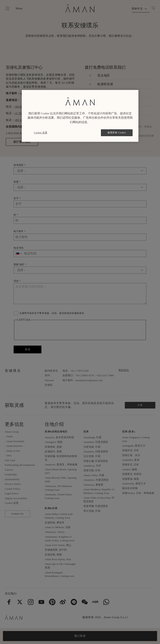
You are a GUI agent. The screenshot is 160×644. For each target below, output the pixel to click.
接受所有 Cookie (117, 133)
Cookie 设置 (41, 133)
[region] (80, 116)
